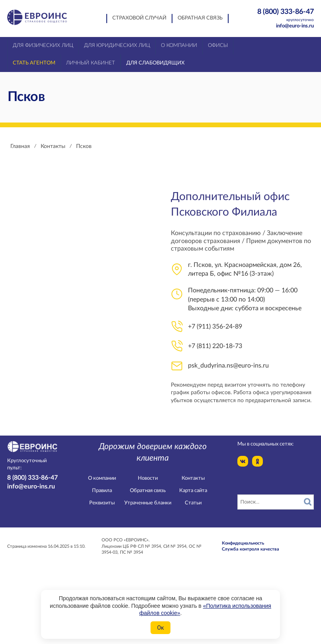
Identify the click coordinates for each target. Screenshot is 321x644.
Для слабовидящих (155, 63)
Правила (102, 491)
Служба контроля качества (251, 549)
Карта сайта (193, 491)
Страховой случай (139, 18)
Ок (160, 628)
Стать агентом (34, 63)
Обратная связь (200, 18)
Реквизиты (102, 503)
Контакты (193, 478)
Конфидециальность (243, 543)
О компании (102, 478)
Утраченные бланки (148, 503)
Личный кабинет (91, 63)
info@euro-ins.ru (295, 26)
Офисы (218, 46)
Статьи (193, 503)
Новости (148, 478)
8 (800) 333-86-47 (281, 15)
